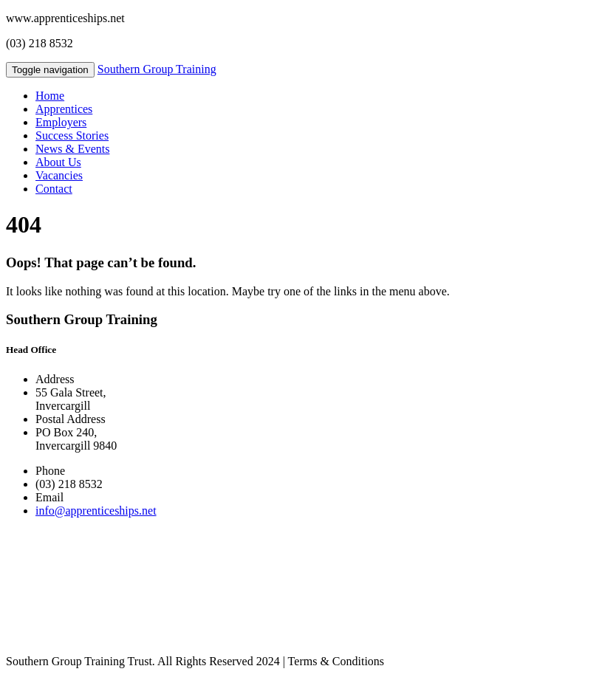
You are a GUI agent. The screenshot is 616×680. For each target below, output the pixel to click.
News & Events (72, 149)
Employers (61, 122)
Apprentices (64, 109)
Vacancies (59, 175)
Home (50, 96)
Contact (54, 189)
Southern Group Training (157, 69)
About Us (58, 162)
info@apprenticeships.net (96, 511)
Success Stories (72, 135)
